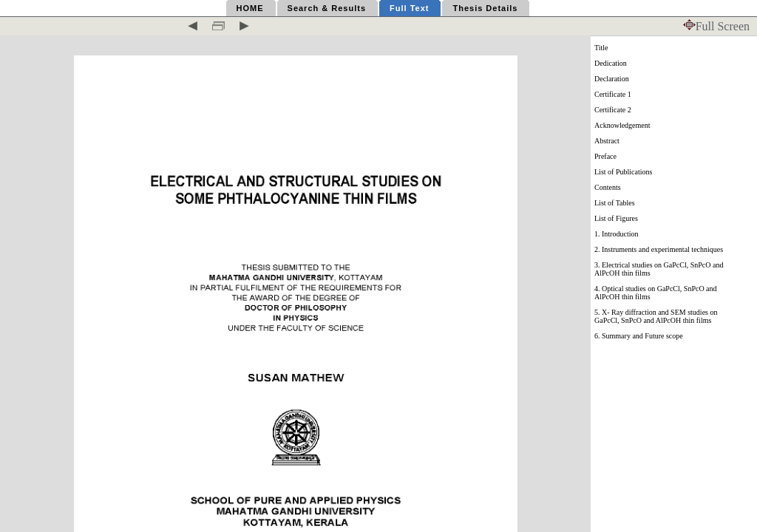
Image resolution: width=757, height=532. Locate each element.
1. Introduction (616, 234)
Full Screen (716, 26)
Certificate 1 (613, 94)
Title (601, 48)
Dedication (611, 63)
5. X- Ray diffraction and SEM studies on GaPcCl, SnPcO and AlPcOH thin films (656, 316)
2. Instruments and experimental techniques (659, 249)
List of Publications (623, 172)
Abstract (607, 141)
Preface (605, 156)
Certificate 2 (613, 110)
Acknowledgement (622, 125)
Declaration (612, 79)
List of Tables (615, 203)
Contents (608, 187)
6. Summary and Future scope (639, 336)
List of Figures (616, 218)
